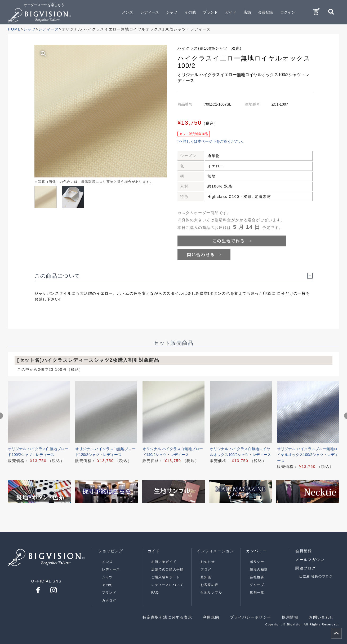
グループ (257, 585)
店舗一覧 (257, 593)
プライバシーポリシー (251, 617)
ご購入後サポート (166, 577)
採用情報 (290, 617)
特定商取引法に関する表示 (167, 617)
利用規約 (211, 617)
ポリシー (257, 562)
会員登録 (265, 12)
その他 (107, 585)
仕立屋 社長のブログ (316, 576)
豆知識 (206, 577)
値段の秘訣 (259, 569)
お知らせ (208, 562)
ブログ (206, 569)
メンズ (107, 562)
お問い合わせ (321, 617)
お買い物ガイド (164, 562)
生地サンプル (211, 593)
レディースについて (167, 585)
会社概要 (257, 577)
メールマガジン (310, 560)
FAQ (155, 593)
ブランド (109, 593)
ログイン (288, 12)
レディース (111, 569)
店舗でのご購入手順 (167, 569)
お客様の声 (210, 585)
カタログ (109, 601)
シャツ (107, 577)
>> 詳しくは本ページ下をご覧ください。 (212, 141)
